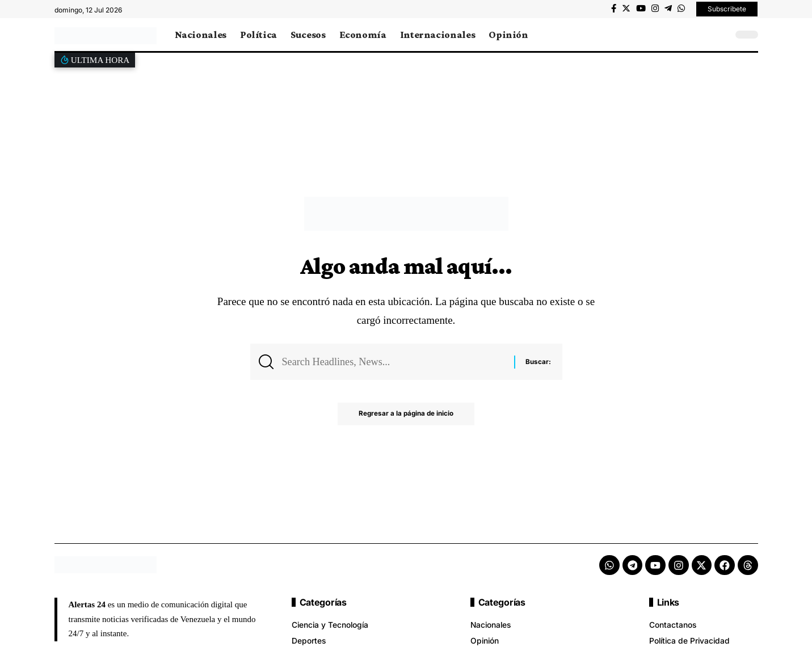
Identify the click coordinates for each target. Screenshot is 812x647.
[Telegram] (668, 9)
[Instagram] (655, 9)
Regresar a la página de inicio (406, 416)
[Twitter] (626, 9)
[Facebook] (614, 9)
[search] (721, 35)
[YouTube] (641, 9)
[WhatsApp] (681, 9)
